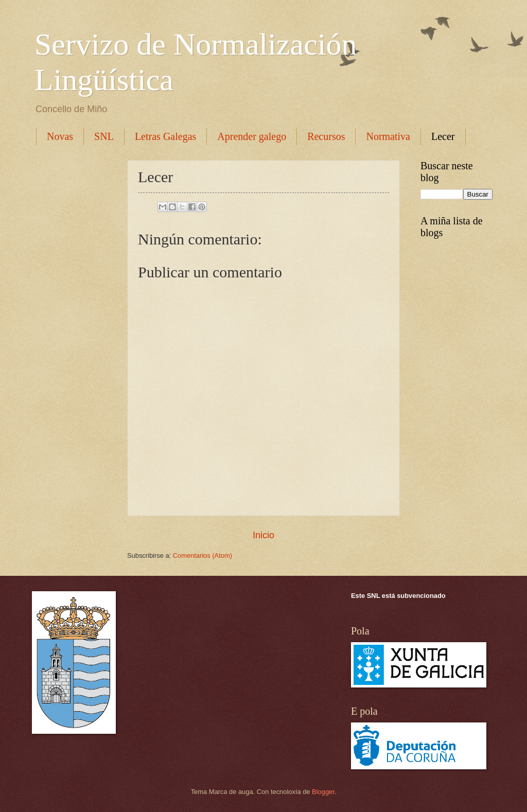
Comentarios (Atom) (203, 555)
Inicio (263, 535)
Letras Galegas (165, 136)
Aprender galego (252, 136)
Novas (60, 136)
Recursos (326, 136)
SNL (104, 136)
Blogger (323, 792)
